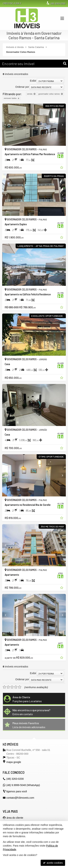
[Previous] (7, 125)
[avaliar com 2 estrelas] (8, 687)
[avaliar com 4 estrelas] (16, 687)
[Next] (61, 125)
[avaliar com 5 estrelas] (20, 687)
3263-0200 (58, 4)
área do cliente (15, 818)
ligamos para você (17, 791)
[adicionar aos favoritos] (62, 168)
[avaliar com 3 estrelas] (12, 687)
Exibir (33, 81)
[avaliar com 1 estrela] (4, 687)
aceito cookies (53, 863)
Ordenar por (22, 87)
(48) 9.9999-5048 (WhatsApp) (23, 785)
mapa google (14, 762)
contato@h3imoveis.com (20, 798)
